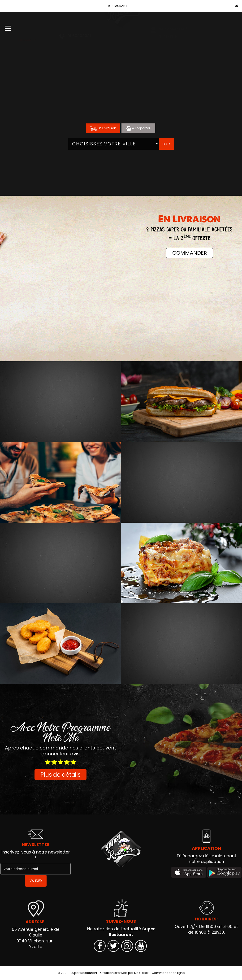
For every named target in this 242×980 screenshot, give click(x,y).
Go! (166, 144)
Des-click (141, 973)
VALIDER (36, 881)
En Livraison (103, 128)
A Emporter (138, 128)
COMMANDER (190, 253)
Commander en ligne (168, 973)
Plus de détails (60, 775)
